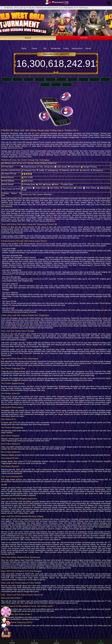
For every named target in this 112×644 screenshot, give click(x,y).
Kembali (12, 642)
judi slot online (17, 148)
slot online (36, 133)
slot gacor (40, 257)
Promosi (57, 642)
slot (6, 402)
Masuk (28, 38)
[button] (4, 23)
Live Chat (79, 642)
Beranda (101, 642)
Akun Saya (34, 642)
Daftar (84, 38)
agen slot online (26, 536)
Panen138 (60, 412)
